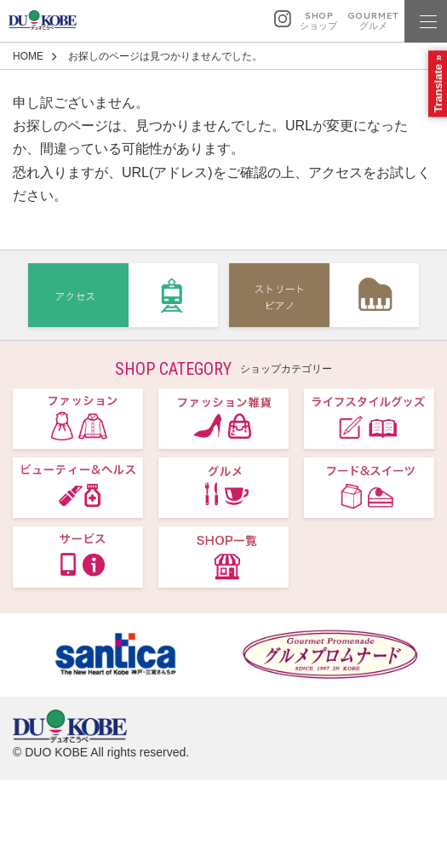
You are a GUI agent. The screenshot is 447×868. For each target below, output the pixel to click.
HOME (28, 56)
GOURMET (373, 21)
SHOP (318, 21)
